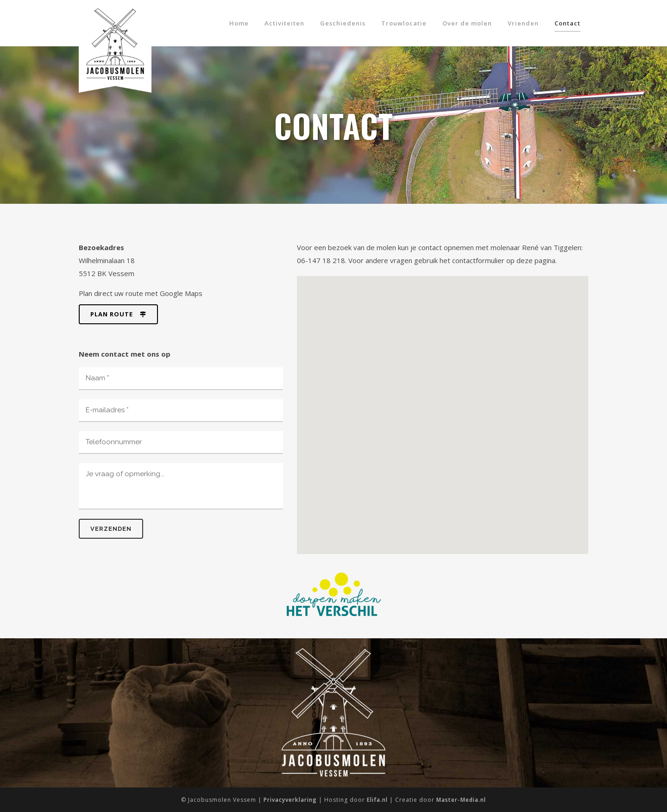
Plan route (118, 314)
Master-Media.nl (461, 800)
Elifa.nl (377, 800)
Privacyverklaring (290, 800)
